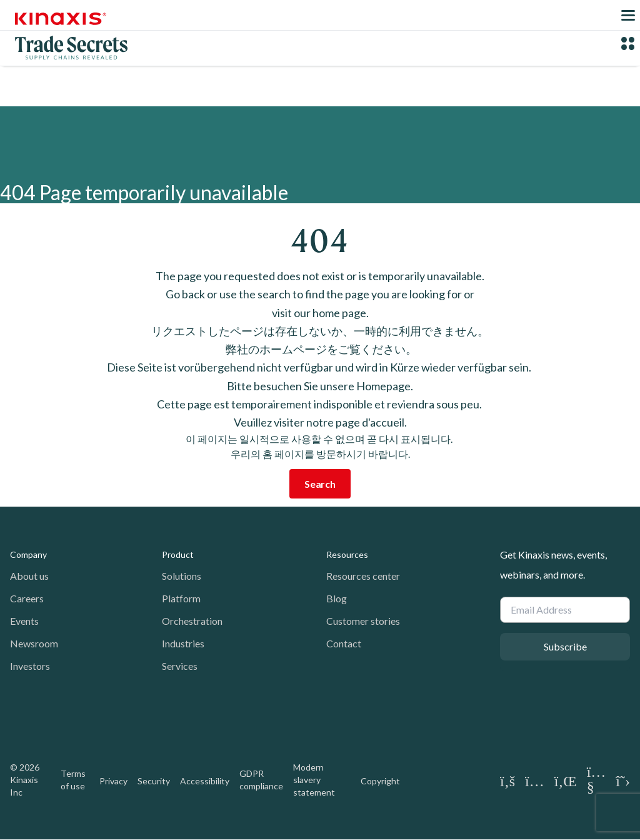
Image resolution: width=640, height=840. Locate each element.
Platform (181, 598)
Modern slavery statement (314, 780)
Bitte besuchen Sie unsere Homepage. (320, 386)
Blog (337, 598)
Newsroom (34, 643)
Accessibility (205, 781)
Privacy (113, 781)
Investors (30, 666)
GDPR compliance (261, 780)
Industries (183, 643)
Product (178, 554)
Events (24, 621)
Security (154, 781)
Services (180, 666)
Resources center (363, 576)
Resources (347, 554)
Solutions (182, 576)
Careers (27, 598)
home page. (341, 313)
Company (28, 554)
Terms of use (73, 780)
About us (29, 576)
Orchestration (192, 621)
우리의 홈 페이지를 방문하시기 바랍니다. (320, 454)
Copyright (380, 781)
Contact (344, 643)
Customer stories (363, 621)
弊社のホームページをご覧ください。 (320, 349)
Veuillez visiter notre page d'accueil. (320, 422)
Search (320, 484)
